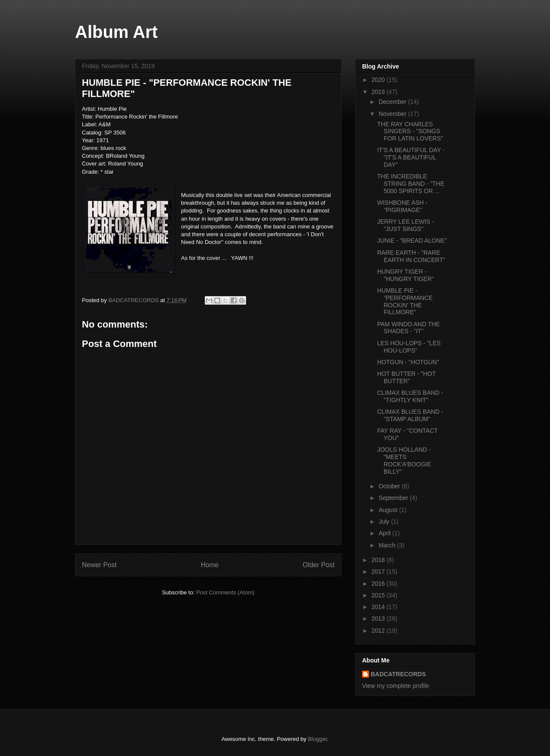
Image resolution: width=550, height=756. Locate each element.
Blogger (317, 739)
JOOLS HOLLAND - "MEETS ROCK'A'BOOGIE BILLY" (404, 460)
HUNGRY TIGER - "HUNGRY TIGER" (406, 275)
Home (210, 565)
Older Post (319, 565)
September (394, 498)
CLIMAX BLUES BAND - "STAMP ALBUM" (410, 415)
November (393, 114)
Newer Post (99, 565)
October (390, 486)
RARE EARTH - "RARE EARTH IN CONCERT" (411, 256)
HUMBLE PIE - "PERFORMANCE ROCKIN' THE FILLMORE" (405, 301)
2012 (379, 631)
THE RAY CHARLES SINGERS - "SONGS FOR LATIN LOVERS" (410, 131)
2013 (379, 619)
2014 (379, 607)
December (393, 102)
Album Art (116, 32)
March (388, 545)
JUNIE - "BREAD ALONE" (412, 241)
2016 (379, 584)
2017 (379, 572)
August (389, 510)
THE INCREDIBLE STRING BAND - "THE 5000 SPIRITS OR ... (411, 184)
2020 (379, 80)
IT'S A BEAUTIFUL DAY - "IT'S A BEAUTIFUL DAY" (411, 157)
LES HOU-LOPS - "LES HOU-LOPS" (409, 347)
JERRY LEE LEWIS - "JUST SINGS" (406, 225)
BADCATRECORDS (398, 674)
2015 (379, 595)
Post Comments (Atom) (225, 592)
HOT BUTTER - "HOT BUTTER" (406, 377)
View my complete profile (395, 686)
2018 (379, 560)
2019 (379, 92)
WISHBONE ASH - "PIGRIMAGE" (402, 206)
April (385, 533)
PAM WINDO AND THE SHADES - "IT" (409, 328)
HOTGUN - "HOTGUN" (408, 362)
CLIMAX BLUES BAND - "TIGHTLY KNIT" (410, 396)
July (385, 522)
